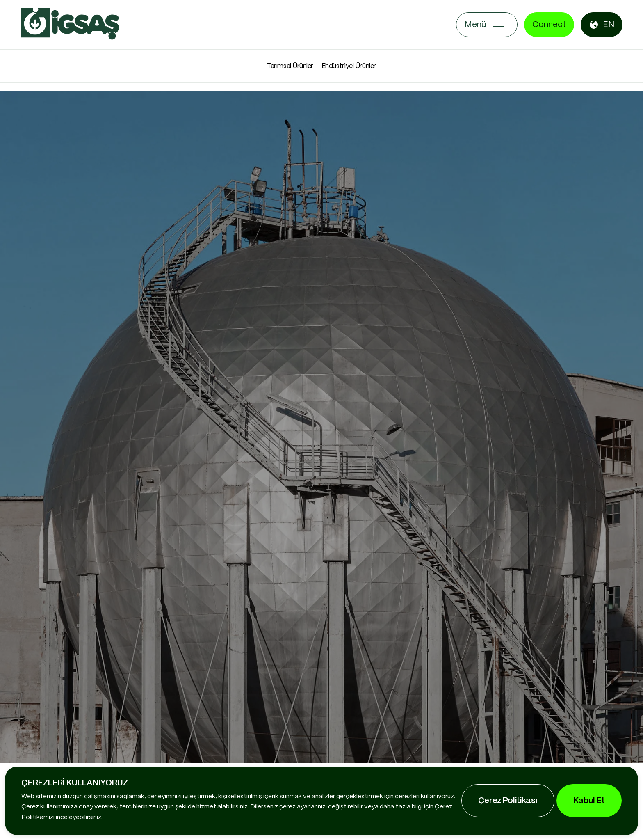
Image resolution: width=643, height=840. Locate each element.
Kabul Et (589, 801)
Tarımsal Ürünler (290, 66)
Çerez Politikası (508, 801)
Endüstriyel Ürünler (349, 66)
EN (602, 25)
